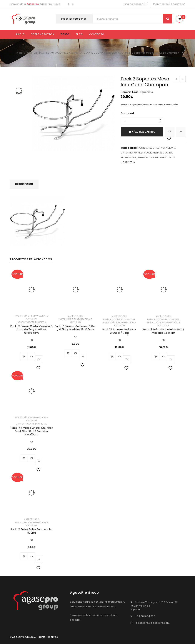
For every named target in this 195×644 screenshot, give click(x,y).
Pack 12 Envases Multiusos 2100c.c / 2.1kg (119, 331)
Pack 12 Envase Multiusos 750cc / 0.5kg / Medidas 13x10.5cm (76, 328)
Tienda (65, 34)
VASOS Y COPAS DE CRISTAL (32, 322)
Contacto (97, 34)
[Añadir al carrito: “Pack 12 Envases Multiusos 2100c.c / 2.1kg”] (112, 356)
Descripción (24, 184)
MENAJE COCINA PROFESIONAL (102, 53)
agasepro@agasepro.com (153, 623)
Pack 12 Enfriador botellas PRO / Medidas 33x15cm (163, 331)
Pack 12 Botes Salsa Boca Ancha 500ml (32, 531)
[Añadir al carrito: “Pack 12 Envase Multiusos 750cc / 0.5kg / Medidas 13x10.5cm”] (68, 353)
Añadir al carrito (144, 132)
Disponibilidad (130, 92)
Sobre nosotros (42, 34)
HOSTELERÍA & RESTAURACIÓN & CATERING (53, 53)
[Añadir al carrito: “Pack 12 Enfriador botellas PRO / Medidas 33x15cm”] (156, 356)
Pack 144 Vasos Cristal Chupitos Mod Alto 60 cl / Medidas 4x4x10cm (32, 431)
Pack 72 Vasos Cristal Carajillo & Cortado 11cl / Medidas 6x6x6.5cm (32, 329)
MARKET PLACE (143, 153)
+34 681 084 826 (145, 616)
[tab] (24, 184)
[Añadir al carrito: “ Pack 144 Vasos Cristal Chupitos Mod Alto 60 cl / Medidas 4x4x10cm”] (24, 458)
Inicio (20, 34)
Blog (79, 34)
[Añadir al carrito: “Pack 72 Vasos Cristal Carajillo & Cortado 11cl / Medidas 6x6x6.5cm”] (24, 356)
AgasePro (33, 4)
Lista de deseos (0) (136, 4)
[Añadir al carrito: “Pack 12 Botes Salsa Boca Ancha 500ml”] (24, 556)
